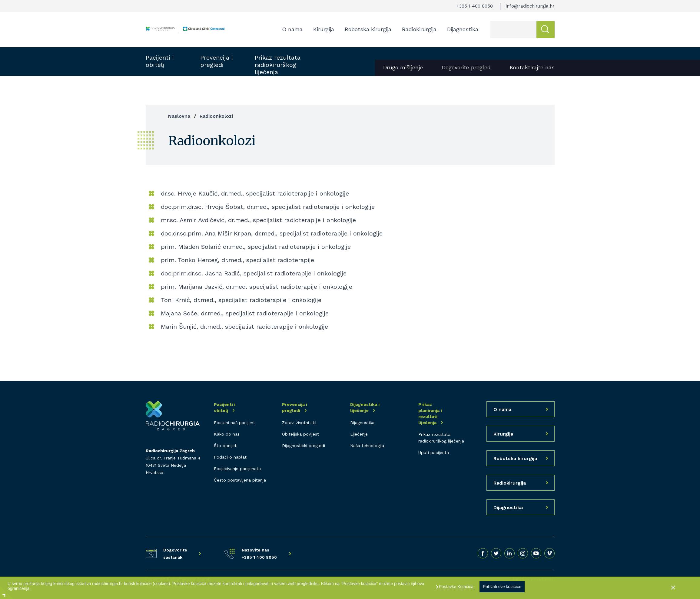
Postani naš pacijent (234, 423)
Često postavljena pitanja (240, 480)
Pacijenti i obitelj (160, 61)
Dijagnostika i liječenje (365, 407)
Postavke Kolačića (456, 587)
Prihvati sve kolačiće (502, 587)
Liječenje (359, 434)
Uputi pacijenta (434, 453)
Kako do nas (227, 434)
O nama (292, 29)
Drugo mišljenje (403, 67)
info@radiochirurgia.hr (530, 6)
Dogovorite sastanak (175, 554)
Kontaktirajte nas (532, 67)
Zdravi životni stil (299, 423)
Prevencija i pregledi (217, 61)
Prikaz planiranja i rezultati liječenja (430, 413)
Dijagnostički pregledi (304, 446)
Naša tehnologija (367, 446)
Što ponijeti (226, 446)
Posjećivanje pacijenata (237, 469)
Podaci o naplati (231, 457)
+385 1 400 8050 (475, 6)
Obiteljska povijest (300, 434)
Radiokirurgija (419, 29)
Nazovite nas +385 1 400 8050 (259, 554)
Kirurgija (324, 29)
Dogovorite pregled (466, 67)
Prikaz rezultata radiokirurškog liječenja (278, 65)
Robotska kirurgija (368, 29)
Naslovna (179, 116)
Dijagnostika (463, 29)
